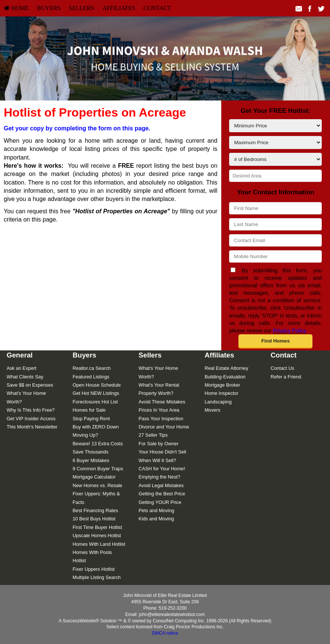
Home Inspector (221, 393)
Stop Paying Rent (91, 419)
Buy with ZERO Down (96, 427)
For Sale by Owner (159, 444)
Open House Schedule (97, 385)
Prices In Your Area (159, 410)
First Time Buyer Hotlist (97, 527)
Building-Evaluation (225, 377)
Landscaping (218, 402)
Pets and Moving (156, 510)
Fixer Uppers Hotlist (93, 569)
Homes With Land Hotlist (99, 544)
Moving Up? (85, 435)
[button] (275, 341)
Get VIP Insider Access (31, 419)
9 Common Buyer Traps (98, 469)
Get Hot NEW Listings (96, 393)
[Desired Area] (275, 176)
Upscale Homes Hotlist (97, 535)
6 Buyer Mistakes (91, 460)
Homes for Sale (89, 410)
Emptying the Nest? (160, 477)
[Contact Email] (275, 240)
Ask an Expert (22, 368)
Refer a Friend (286, 377)
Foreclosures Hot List (95, 402)
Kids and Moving (156, 519)
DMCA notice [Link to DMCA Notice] (165, 633)
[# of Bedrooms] (275, 159)
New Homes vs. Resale (97, 485)
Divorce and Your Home (164, 427)
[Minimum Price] (275, 126)
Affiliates (119, 8)
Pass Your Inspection (161, 419)
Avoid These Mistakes (162, 402)
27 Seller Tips (153, 435)
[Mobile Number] (275, 256)
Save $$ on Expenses (30, 385)
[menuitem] (16, 8)
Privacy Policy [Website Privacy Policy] (290, 331)
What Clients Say (25, 377)
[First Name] (275, 208)
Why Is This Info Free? (31, 410)
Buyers (49, 8)
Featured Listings (91, 377)
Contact (157, 8)
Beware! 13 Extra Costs (98, 444)
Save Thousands (90, 452)
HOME (16, 8)
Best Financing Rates (95, 510)
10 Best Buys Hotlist (94, 519)
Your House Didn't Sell (162, 452)
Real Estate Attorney (226, 368)
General (20, 355)
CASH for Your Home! (162, 469)
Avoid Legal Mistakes (161, 485)
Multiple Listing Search (97, 577)
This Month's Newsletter (32, 427)
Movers (212, 410)
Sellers (81, 8)
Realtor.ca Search (92, 368)
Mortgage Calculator (94, 477)
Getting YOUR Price (160, 502)
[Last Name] (275, 224)
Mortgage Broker (222, 385)
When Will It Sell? (157, 460)
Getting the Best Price (162, 494)
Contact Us (282, 368)
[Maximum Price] (275, 143)
